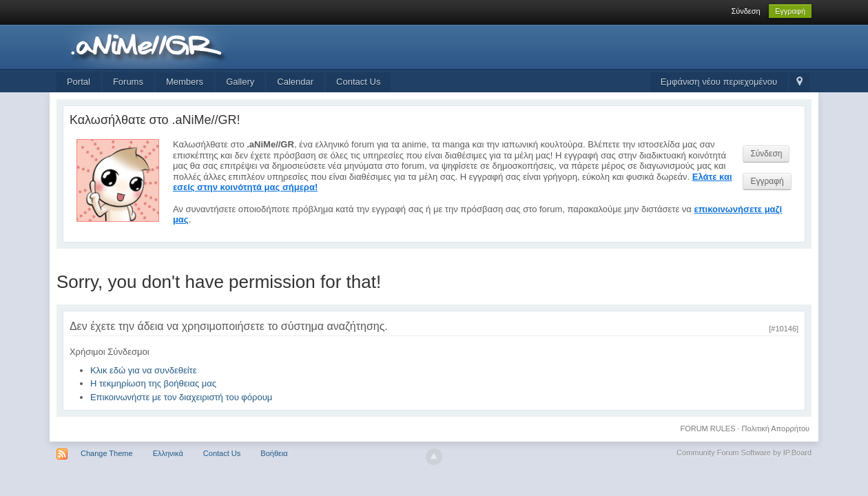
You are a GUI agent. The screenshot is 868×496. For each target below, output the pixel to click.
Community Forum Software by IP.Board (744, 453)
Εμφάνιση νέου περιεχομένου (719, 82)
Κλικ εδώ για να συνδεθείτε (144, 370)
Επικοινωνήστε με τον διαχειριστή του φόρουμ (181, 397)
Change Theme (107, 453)
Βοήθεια (274, 453)
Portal (79, 82)
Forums (128, 82)
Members (185, 82)
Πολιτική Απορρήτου (776, 428)
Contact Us (358, 82)
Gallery (240, 82)
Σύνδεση (745, 11)
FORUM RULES (707, 428)
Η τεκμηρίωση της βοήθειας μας (153, 383)
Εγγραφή (790, 11)
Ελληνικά (168, 453)
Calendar (295, 82)
